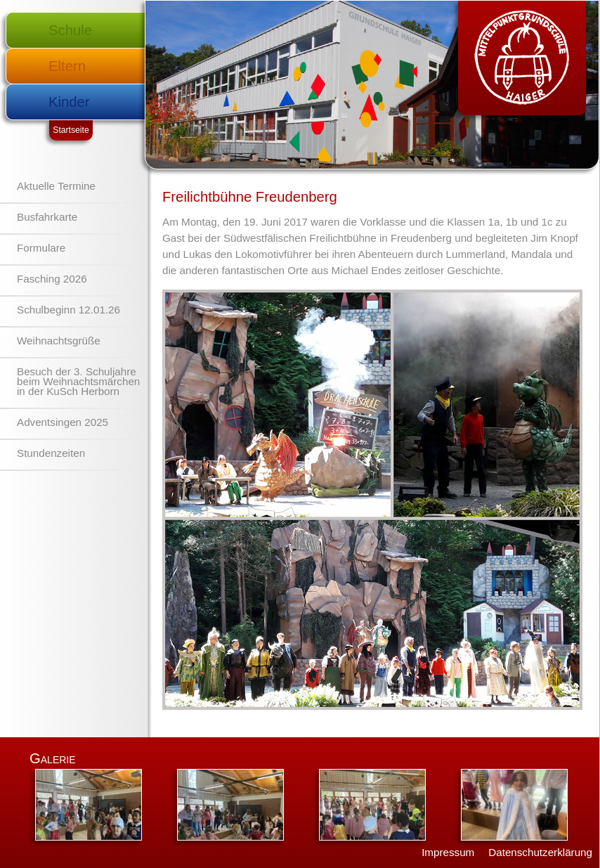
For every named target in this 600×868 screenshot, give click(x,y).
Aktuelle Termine (56, 186)
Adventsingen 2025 (63, 422)
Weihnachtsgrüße (59, 341)
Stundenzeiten (51, 453)
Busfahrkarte (47, 217)
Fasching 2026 (52, 279)
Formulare (41, 248)
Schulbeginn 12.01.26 (69, 310)
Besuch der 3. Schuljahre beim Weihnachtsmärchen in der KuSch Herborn (78, 381)
